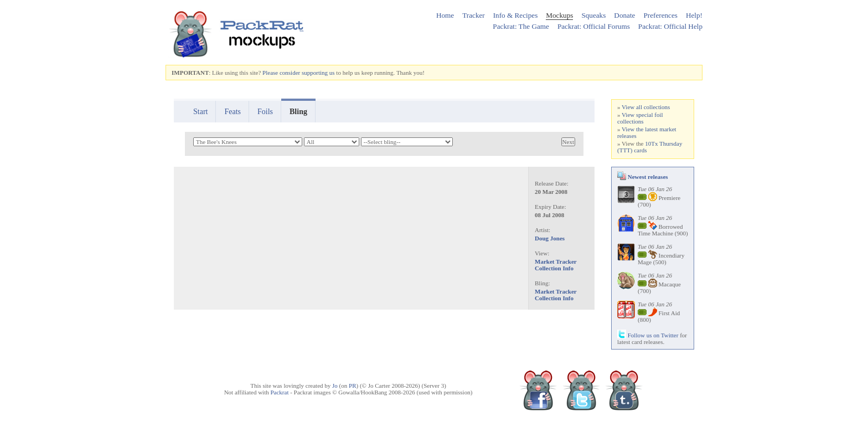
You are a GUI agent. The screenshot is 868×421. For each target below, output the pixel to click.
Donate (624, 15)
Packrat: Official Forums (594, 26)
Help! (694, 15)
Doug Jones (550, 238)
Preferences (660, 15)
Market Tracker (556, 261)
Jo (335, 386)
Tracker (474, 15)
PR (352, 386)
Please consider (281, 73)
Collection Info (554, 268)
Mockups (559, 15)
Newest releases (643, 177)
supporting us (318, 73)
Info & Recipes (516, 15)
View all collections (646, 107)
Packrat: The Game (521, 26)
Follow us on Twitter (648, 335)
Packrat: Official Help (670, 26)
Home (445, 15)
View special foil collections (640, 118)
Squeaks (593, 15)
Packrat (279, 392)
